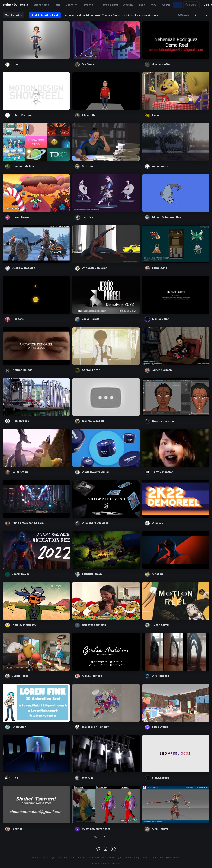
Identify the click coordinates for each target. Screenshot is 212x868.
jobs (121, 858)
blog (137, 858)
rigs (52, 858)
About (166, 5)
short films (63, 858)
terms (155, 858)
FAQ (153, 5)
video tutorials (78, 858)
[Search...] (191, 5)
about (129, 858)
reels (45, 858)
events (112, 858)
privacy (145, 858)
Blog (142, 5)
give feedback (173, 858)
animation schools (97, 858)
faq (162, 858)
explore (36, 858)
